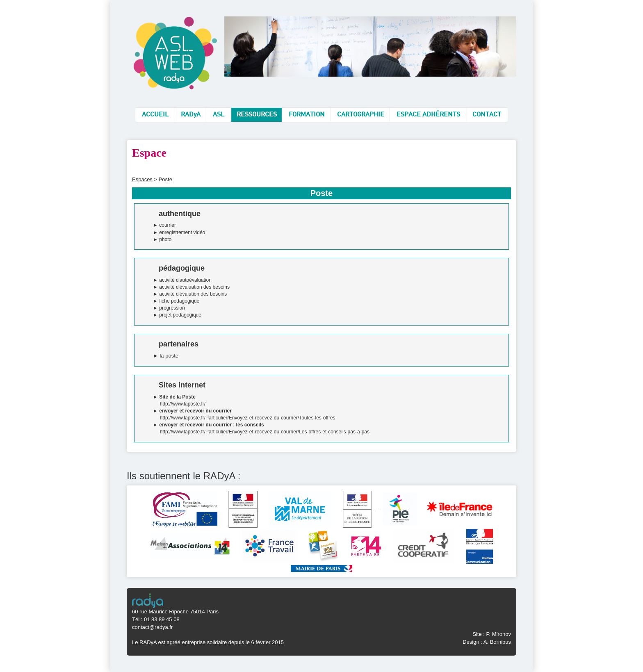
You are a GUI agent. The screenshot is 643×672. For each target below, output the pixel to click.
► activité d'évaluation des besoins (191, 287)
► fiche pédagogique (176, 301)
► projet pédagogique (177, 315)
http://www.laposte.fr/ (183, 404)
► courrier (164, 225)
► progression (169, 308)
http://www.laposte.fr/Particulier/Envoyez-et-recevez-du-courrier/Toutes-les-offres (248, 418)
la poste (169, 356)
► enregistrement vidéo (179, 232)
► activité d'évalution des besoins (190, 294)
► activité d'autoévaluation (182, 280)
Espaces (142, 179)
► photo (162, 239)
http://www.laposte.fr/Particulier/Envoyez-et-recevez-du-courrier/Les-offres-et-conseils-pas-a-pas (265, 432)
